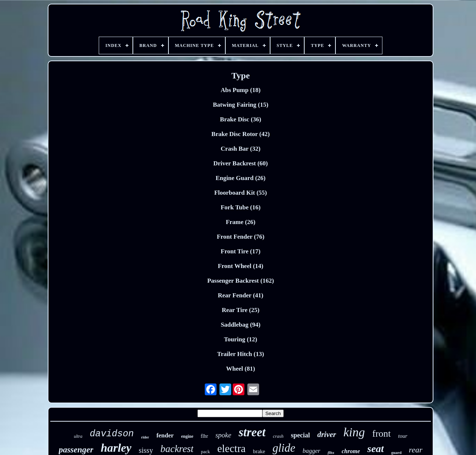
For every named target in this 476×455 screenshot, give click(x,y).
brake (259, 451)
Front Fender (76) (241, 237)
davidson (112, 434)
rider (145, 437)
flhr (204, 436)
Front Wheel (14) (240, 266)
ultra (78, 436)
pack (205, 452)
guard (396, 452)
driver (326, 434)
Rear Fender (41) (240, 295)
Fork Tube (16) (241, 207)
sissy (146, 450)
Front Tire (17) (240, 251)
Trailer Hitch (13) (241, 354)
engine (187, 436)
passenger (76, 450)
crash (278, 436)
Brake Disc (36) (240, 119)
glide (284, 448)
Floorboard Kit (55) (241, 193)
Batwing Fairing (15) (241, 105)
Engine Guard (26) (240, 178)
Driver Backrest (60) (241, 163)
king (354, 432)
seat (376, 449)
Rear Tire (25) (241, 310)
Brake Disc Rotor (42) (241, 134)
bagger (312, 451)
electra (231, 448)
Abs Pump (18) (241, 90)
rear (416, 450)
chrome (351, 451)
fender (165, 435)
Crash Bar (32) (240, 149)
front (381, 434)
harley (116, 448)
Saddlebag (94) (240, 325)
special (300, 435)
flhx (331, 452)
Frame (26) (241, 222)
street (252, 432)
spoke (223, 435)
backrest (177, 449)
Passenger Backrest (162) (241, 281)
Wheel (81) (241, 369)
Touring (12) (241, 339)
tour (403, 436)
